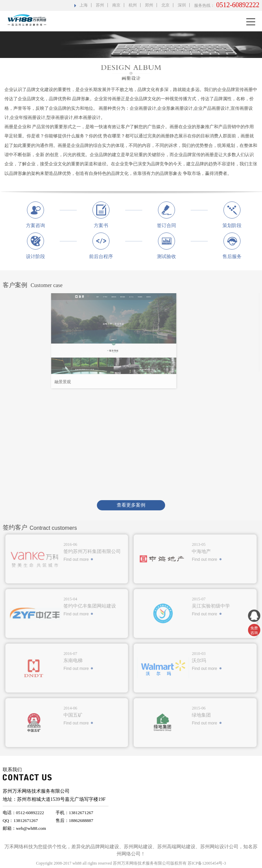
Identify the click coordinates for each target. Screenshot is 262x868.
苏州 (100, 5)
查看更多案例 (131, 505)
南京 (116, 5)
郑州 (149, 5)
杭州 (133, 5)
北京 (165, 5)
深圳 (182, 5)
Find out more (76, 559)
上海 (84, 5)
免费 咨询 (254, 630)
